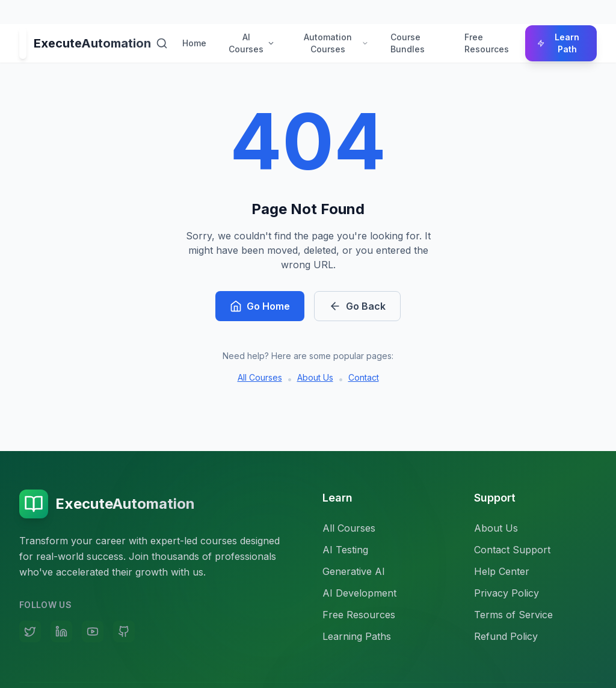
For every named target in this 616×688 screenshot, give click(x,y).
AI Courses (252, 43)
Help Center (502, 571)
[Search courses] (162, 43)
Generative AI (354, 571)
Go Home (260, 306)
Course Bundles (408, 43)
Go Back (357, 306)
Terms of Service (513, 615)
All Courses (260, 377)
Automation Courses (336, 43)
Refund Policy (506, 636)
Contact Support (512, 550)
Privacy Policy (507, 593)
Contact (364, 377)
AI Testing (345, 550)
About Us (315, 377)
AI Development (359, 593)
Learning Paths (357, 636)
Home (194, 43)
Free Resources (487, 43)
